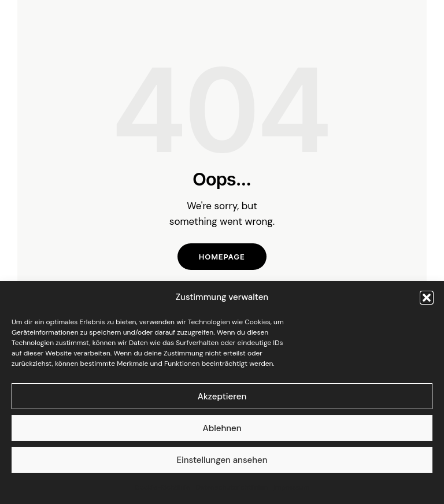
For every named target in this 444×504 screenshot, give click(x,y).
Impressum (291, 487)
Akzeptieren (222, 396)
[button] (427, 298)
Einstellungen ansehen (222, 460)
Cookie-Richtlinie (162, 487)
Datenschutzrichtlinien (232, 487)
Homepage (222, 257)
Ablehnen (222, 428)
